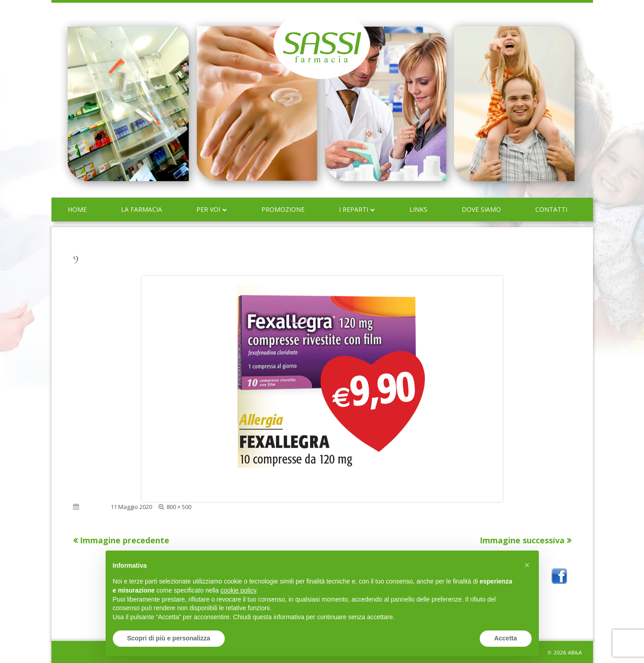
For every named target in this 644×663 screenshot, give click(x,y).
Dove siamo (481, 209)
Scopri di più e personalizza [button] (169, 638)
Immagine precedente (125, 540)
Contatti (551, 209)
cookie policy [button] (238, 590)
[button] (527, 565)
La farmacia (141, 209)
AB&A (575, 653)
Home (77, 209)
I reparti (354, 209)
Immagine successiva (522, 540)
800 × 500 (179, 507)
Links (418, 209)
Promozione (283, 209)
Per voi (208, 209)
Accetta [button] (506, 638)
